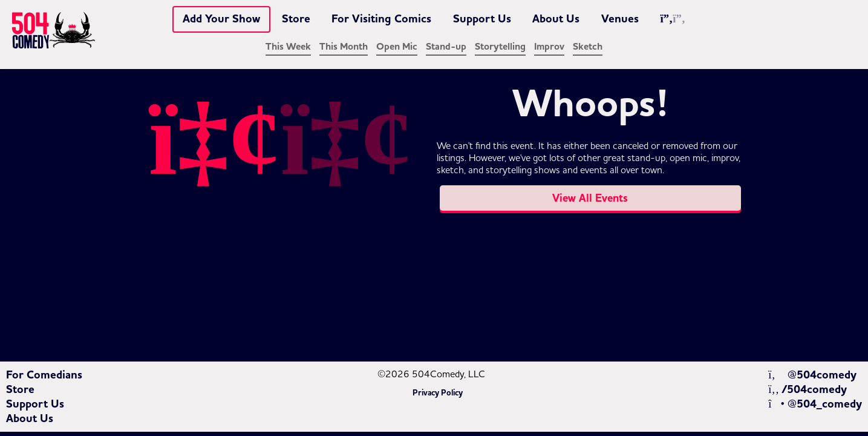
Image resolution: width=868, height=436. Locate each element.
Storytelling (500, 47)
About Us (556, 19)
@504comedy (812, 375)
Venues (620, 19)
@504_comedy (815, 404)
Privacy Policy (438, 393)
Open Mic (397, 47)
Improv (549, 47)
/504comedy (808, 389)
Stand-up (446, 47)
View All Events (590, 198)
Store (296, 19)
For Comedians (44, 375)
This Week (288, 47)
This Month (344, 47)
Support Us (482, 19)
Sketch (588, 47)
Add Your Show (221, 19)
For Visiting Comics (381, 19)
